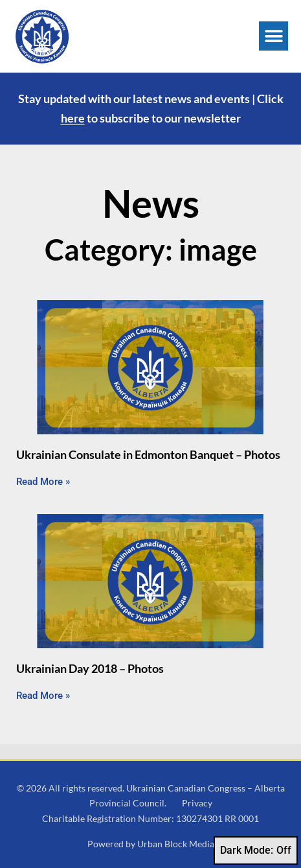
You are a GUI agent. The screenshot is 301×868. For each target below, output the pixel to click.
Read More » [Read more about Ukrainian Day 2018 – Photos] (43, 696)
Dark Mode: (256, 850)
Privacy (197, 803)
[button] (273, 36)
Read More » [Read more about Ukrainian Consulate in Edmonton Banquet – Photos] (43, 482)
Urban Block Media (176, 844)
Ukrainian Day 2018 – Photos (90, 668)
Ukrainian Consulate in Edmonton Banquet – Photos (148, 454)
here (73, 118)
